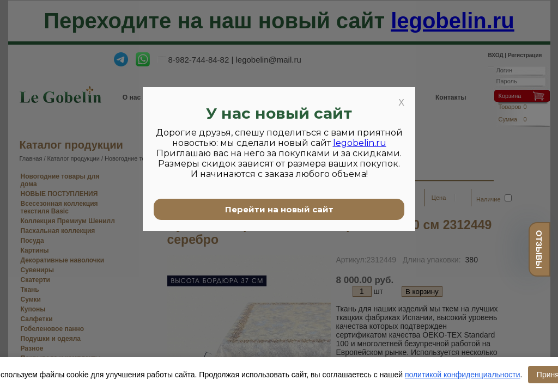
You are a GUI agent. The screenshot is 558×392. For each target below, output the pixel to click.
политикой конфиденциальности (463, 375)
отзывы (539, 249)
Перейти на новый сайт (279, 209)
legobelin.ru (360, 143)
